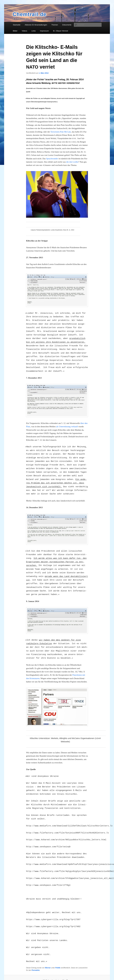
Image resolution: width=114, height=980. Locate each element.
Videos (25, 31)
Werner (48, 968)
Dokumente (67, 25)
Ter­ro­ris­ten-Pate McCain (61, 132)
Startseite (17, 25)
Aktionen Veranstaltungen (36, 25)
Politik (58, 968)
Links (34, 31)
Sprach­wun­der (52, 159)
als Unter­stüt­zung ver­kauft (67, 427)
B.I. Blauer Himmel (60, 31)
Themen (55, 25)
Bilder (15, 31)
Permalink (36, 970)
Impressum (44, 31)
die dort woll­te (72, 162)
